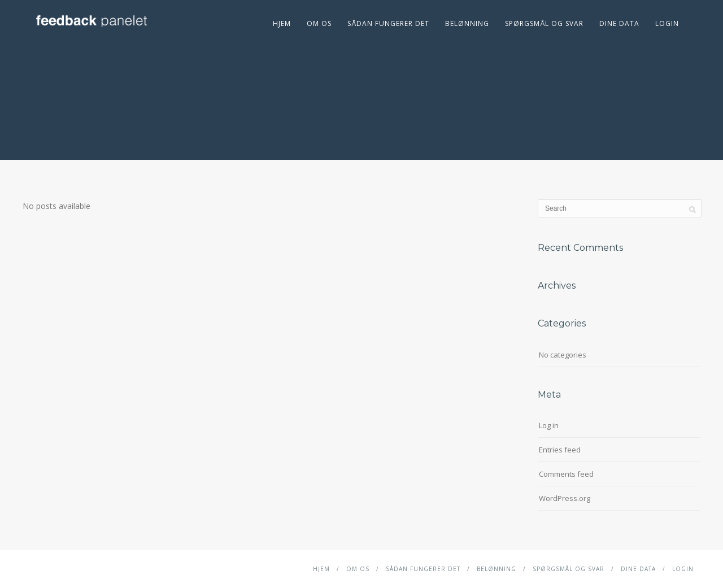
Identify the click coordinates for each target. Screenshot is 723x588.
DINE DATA (619, 23)
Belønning (467, 23)
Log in (549, 425)
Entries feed (560, 450)
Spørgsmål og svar (544, 23)
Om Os (319, 23)
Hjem (282, 23)
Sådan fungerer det (388, 23)
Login (667, 23)
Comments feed (566, 474)
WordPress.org (565, 498)
